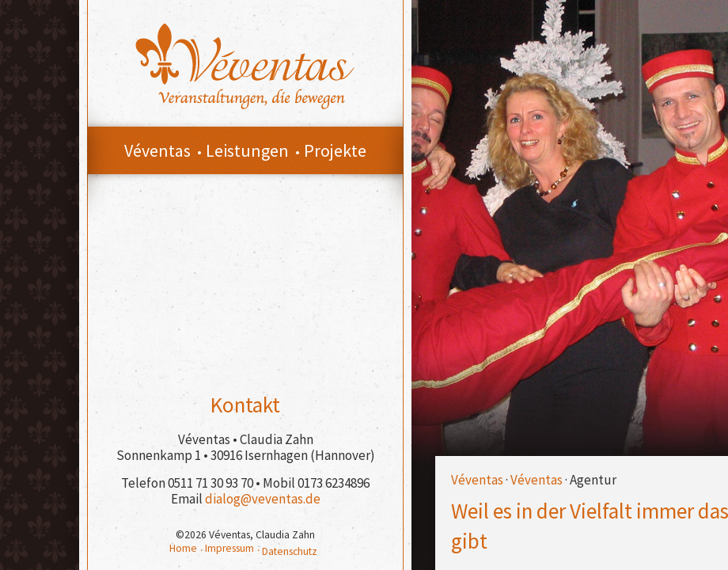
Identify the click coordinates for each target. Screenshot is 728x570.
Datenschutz (290, 551)
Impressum (229, 548)
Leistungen (247, 150)
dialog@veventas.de (263, 499)
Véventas (477, 480)
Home (183, 548)
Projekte (335, 150)
